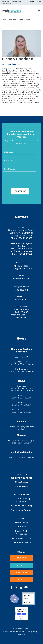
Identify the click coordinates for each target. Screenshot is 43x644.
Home (4, 20)
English (33, 2)
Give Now (21, 527)
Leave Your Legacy (21, 543)
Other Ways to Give (22, 538)
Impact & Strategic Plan (22, 476)
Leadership (12, 20)
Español (39, 2)
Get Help (21, 565)
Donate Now (21, 572)
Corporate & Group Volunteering (21, 500)
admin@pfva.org (21, 279)
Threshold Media (18, 632)
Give (22, 518)
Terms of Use (21, 635)
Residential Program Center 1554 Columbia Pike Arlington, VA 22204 (21, 247)
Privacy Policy (32, 632)
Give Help (22, 558)
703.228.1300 (22, 312)
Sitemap (21, 552)
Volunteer (21, 495)
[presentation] (20, 183)
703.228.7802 (22, 300)
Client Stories (22, 482)
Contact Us (21, 580)
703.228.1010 (7, 4)
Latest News (21, 486)
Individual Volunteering (21, 506)
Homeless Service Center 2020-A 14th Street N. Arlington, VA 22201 (21, 233)
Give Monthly (22, 522)
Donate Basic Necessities (21, 532)
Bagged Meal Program (21, 510)
